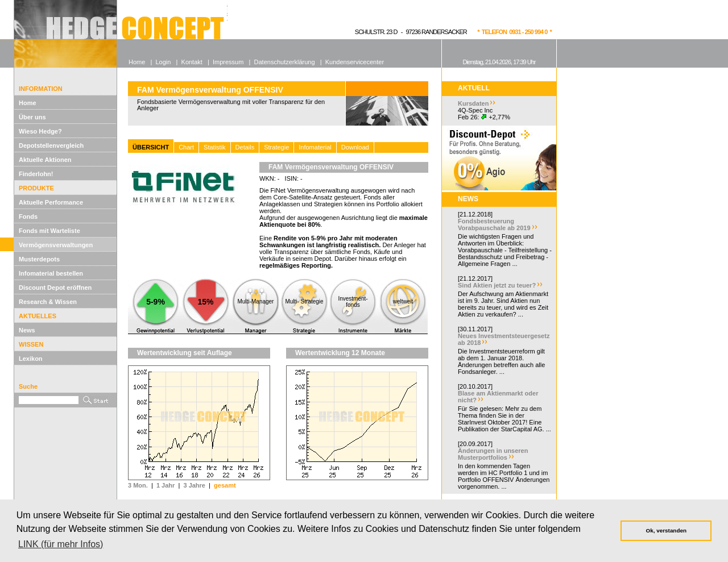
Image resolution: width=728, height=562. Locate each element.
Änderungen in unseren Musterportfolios (493, 454)
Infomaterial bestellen (51, 273)
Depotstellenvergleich (51, 145)
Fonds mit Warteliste (49, 231)
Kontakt (192, 62)
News (27, 330)
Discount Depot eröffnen (55, 288)
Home (28, 103)
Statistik (215, 147)
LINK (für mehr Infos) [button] (61, 544)
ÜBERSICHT (151, 147)
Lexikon (31, 359)
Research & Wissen (48, 302)
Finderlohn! (36, 174)
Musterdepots (39, 259)
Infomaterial (315, 147)
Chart (186, 147)
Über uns (32, 117)
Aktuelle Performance (51, 202)
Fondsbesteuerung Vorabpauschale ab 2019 (494, 224)
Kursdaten (473, 103)
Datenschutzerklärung (285, 62)
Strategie (276, 147)
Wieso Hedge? (40, 131)
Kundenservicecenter (355, 62)
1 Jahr (166, 485)
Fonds (28, 217)
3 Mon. (138, 485)
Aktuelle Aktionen (45, 160)
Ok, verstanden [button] (666, 530)
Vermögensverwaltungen (56, 245)
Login (163, 62)
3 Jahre (194, 485)
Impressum (228, 62)
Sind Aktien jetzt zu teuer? (497, 285)
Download (355, 147)
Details (245, 147)
